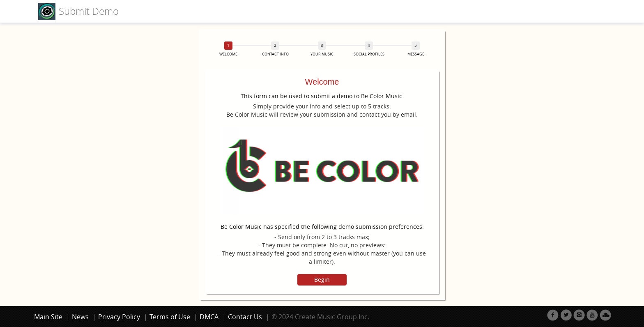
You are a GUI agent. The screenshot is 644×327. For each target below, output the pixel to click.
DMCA (209, 317)
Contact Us (245, 317)
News (80, 317)
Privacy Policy (119, 317)
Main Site (48, 317)
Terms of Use (170, 317)
